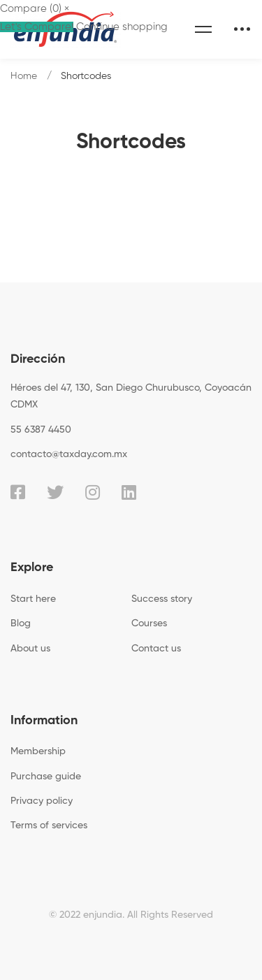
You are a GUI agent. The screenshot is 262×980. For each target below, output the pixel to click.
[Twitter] (55, 492)
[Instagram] (93, 492)
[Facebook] (18, 492)
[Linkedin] (129, 492)
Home (24, 76)
